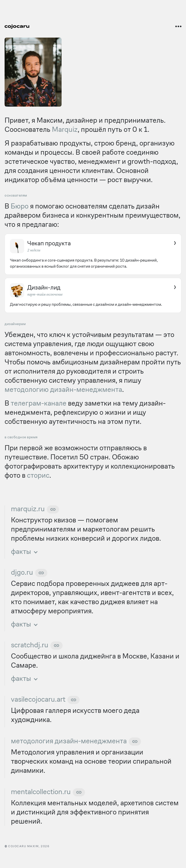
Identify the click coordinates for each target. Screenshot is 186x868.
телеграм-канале (39, 403)
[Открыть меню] (178, 26)
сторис (38, 475)
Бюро (20, 206)
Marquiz (65, 129)
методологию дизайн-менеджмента (63, 389)
